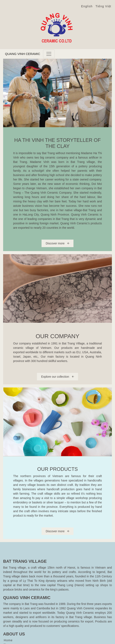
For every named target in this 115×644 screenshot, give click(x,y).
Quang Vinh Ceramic (23, 54)
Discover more (57, 243)
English (87, 6)
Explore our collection (57, 377)
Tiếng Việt (104, 6)
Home (8, 640)
